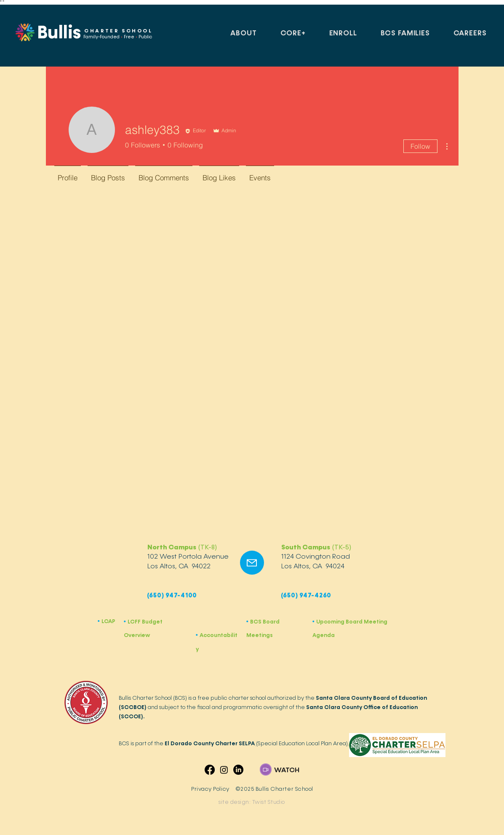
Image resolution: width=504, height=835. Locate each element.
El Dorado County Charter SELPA (210, 743)
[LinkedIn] (238, 770)
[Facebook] (210, 770)
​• (198, 635)
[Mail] (252, 563)
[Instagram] (224, 770)
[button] (244, 34)
